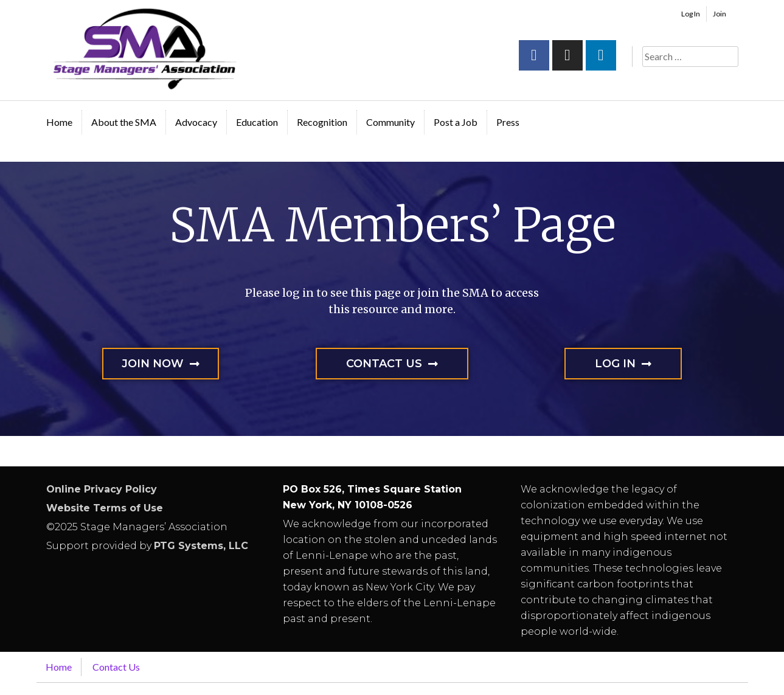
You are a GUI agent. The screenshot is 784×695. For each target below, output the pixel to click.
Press (508, 122)
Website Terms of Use (105, 508)
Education (257, 122)
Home (59, 122)
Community (390, 122)
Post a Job (456, 122)
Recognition (322, 122)
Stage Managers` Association (144, 49)
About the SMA (124, 122)
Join (720, 14)
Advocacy (196, 122)
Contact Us (116, 667)
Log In (691, 14)
